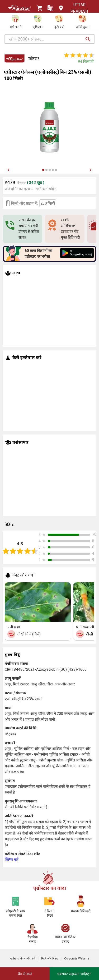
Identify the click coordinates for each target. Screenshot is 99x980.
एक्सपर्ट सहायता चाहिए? (74, 974)
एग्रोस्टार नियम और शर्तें (23, 959)
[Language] (50, 8)
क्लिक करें (12, 860)
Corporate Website (77, 959)
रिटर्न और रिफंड (49, 959)
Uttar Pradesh (75, 8)
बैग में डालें (25, 974)
